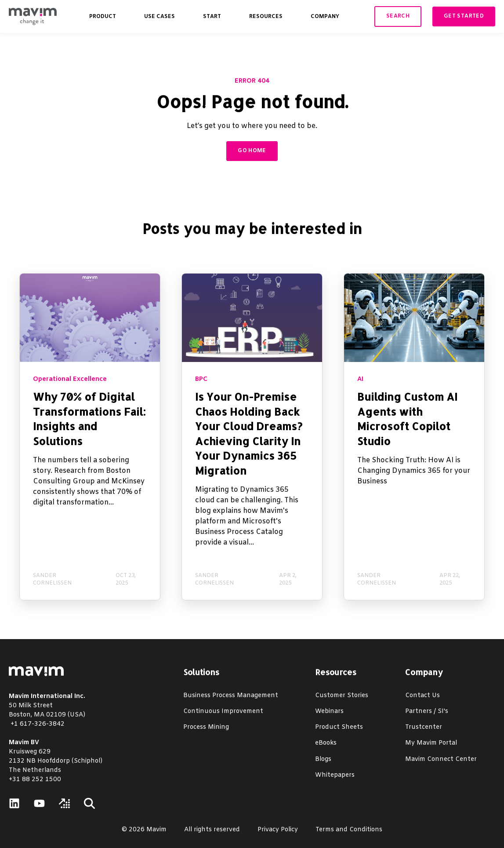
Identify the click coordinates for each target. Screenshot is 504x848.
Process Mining (206, 727)
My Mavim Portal (431, 743)
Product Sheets (339, 727)
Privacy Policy (278, 830)
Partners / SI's (427, 711)
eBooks (326, 743)
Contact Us (422, 696)
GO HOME (252, 151)
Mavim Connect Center (441, 759)
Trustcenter (424, 727)
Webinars (329, 711)
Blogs (323, 759)
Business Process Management (231, 696)
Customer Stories (342, 696)
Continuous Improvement (223, 711)
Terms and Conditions (349, 830)
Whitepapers (335, 775)
